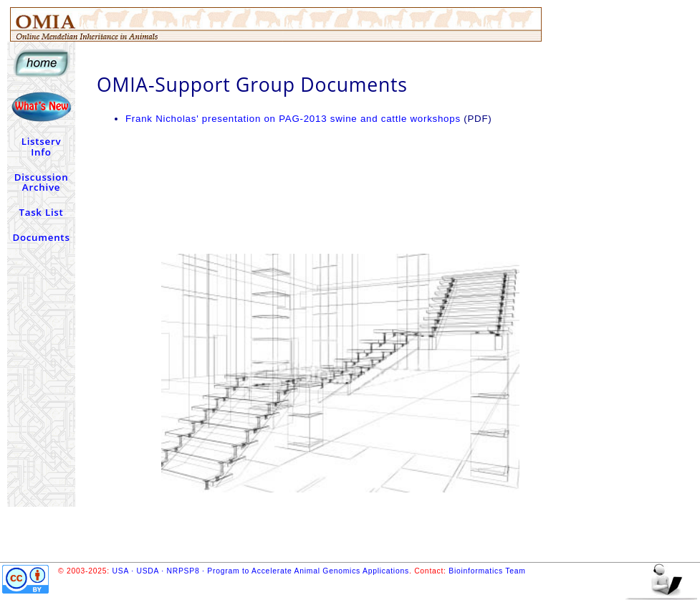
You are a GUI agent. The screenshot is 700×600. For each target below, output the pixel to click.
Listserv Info (42, 147)
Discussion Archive (42, 182)
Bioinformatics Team (487, 571)
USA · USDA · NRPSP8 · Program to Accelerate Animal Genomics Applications (261, 571)
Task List (41, 212)
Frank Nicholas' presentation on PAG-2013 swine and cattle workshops (293, 119)
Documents (41, 237)
